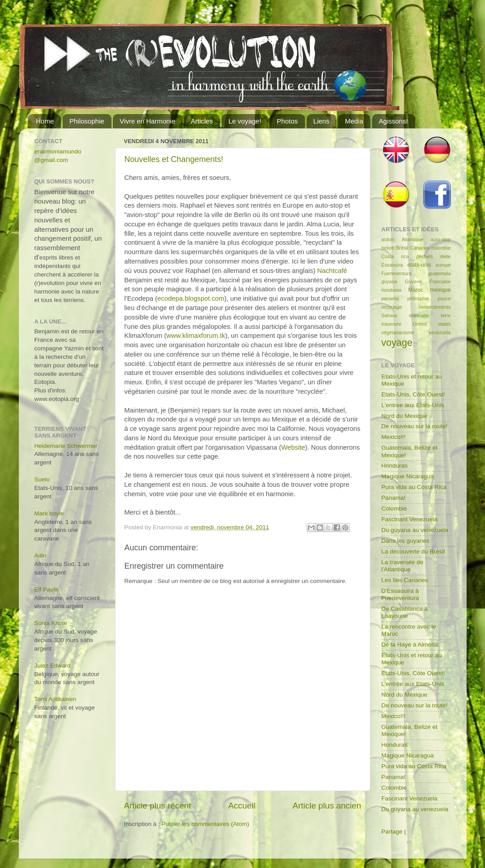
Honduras (395, 466)
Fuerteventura (397, 273)
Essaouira (392, 265)
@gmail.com (51, 160)
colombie (441, 248)
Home (45, 121)
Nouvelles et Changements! (174, 159)
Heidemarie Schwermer (66, 446)
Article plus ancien (327, 806)
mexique (441, 290)
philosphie (418, 298)
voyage (397, 343)
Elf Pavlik (47, 589)
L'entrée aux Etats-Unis (413, 405)
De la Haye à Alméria (410, 645)
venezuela (440, 332)
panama (390, 298)
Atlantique (412, 239)
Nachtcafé (332, 271)
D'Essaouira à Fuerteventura (400, 594)
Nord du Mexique (405, 416)
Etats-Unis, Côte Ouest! (413, 394)
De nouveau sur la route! (415, 426)
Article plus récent (158, 806)
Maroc (416, 290)
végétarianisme (398, 332)
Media (354, 121)
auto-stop (440, 239)
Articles (202, 121)
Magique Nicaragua (408, 476)
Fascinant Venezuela (410, 519)
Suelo (42, 479)
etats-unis (419, 265)
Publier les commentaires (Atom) (206, 824)
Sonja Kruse (51, 623)
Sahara (389, 315)
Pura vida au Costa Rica (414, 487)
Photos (287, 121)
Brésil (402, 248)
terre (446, 315)
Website (293, 447)
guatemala (439, 273)
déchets (425, 256)
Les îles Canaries (405, 580)
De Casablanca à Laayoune (405, 612)
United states (432, 324)
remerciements (435, 307)
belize (388, 248)
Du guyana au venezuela (415, 530)
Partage (392, 832)
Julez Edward (53, 666)
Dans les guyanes (406, 541)
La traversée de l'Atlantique (403, 566)
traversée (392, 324)
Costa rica (395, 256)
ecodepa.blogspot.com (191, 298)
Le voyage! (245, 121)
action (388, 239)
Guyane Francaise (428, 281)
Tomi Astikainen (56, 699)
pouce (444, 298)
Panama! (394, 498)
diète (445, 256)
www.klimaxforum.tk (196, 336)
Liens (322, 121)
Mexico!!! (394, 437)
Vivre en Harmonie (147, 121)
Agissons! (393, 121)
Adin (41, 555)
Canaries (420, 248)
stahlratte (419, 315)
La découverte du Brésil (413, 551)
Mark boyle (49, 513)
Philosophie (87, 121)
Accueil (242, 806)
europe (443, 265)
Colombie (394, 508)
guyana (389, 281)
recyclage (392, 307)
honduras (392, 290)
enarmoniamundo (58, 151)
